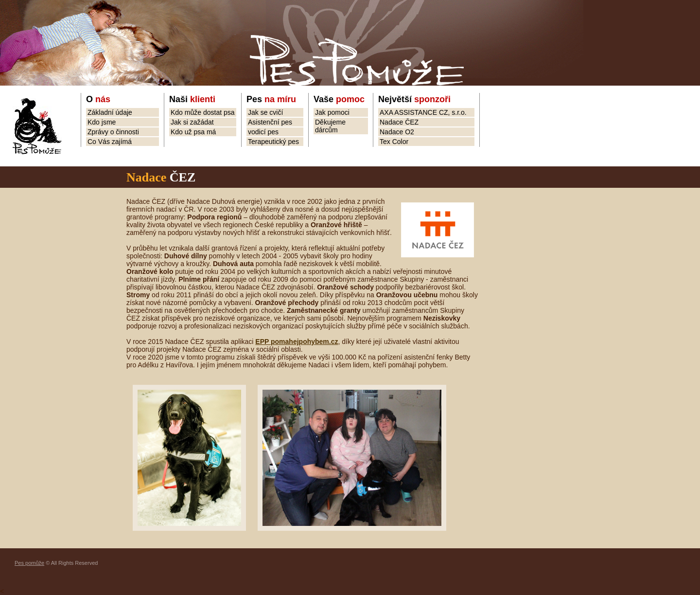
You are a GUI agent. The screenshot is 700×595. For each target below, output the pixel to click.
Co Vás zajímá (110, 142)
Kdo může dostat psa (203, 112)
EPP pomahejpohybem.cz (297, 342)
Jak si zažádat (192, 122)
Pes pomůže (29, 563)
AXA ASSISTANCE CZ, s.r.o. (423, 112)
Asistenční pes (270, 122)
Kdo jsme (102, 122)
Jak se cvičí (265, 112)
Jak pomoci (332, 112)
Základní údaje (110, 112)
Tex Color (394, 142)
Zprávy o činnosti (113, 132)
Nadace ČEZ (399, 122)
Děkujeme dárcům (330, 126)
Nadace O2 (397, 132)
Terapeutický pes (273, 142)
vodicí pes (263, 132)
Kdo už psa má (193, 132)
